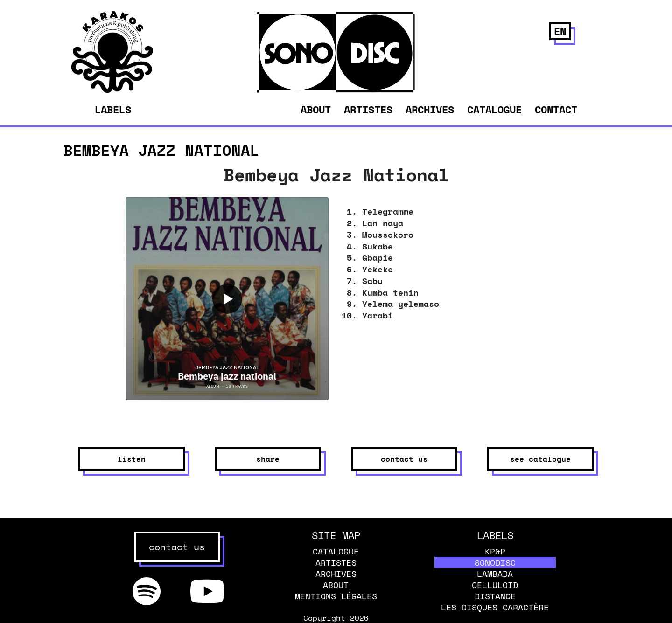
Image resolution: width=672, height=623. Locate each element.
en (560, 31)
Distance (495, 596)
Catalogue (494, 109)
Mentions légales (336, 596)
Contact (556, 109)
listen (132, 459)
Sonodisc (495, 562)
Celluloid (495, 585)
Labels (113, 110)
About (316, 109)
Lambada (495, 574)
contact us (404, 459)
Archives (430, 109)
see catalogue (540, 459)
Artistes (368, 109)
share (268, 459)
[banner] (112, 90)
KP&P (495, 551)
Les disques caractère (495, 607)
